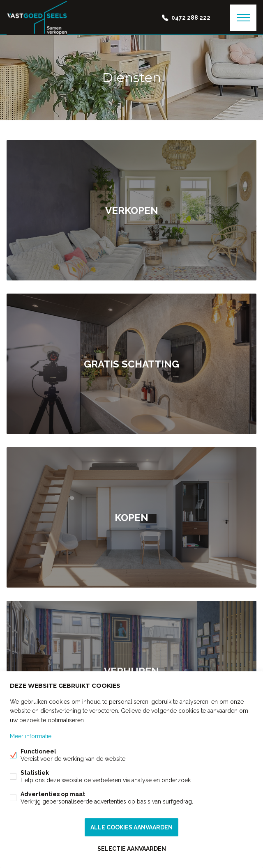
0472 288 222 (191, 18)
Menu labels (243, 18)
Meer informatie (31, 736)
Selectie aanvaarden (132, 849)
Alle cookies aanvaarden (131, 827)
